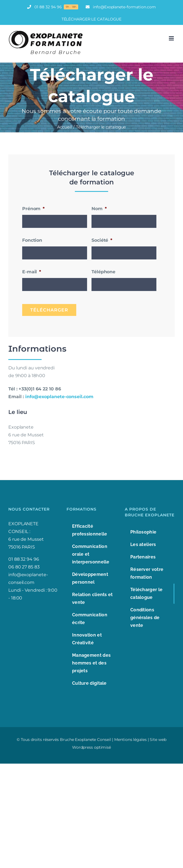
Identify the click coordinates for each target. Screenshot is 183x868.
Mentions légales (130, 740)
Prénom (33, 209)
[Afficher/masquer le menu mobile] (172, 38)
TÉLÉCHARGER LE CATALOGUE (92, 19)
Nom (99, 209)
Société (102, 240)
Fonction (32, 240)
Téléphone (103, 272)
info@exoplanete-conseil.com (59, 397)
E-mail (32, 272)
